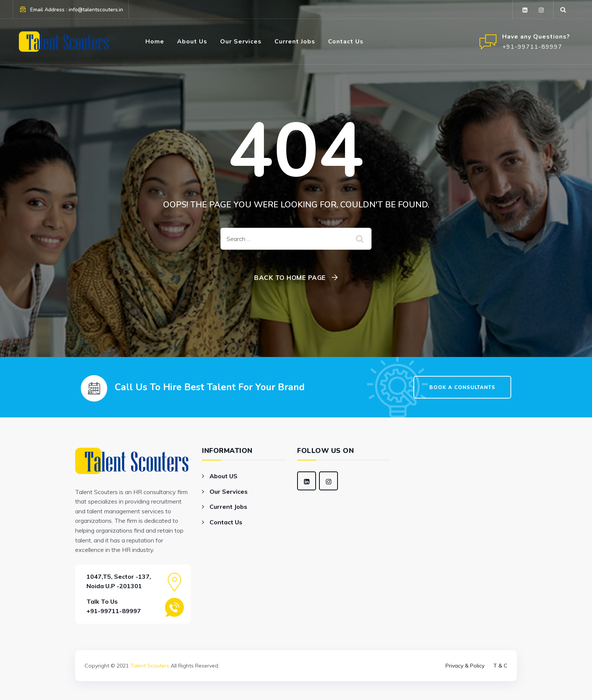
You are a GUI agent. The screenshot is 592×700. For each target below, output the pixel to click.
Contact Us (346, 42)
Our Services (241, 42)
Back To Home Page (290, 277)
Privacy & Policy (465, 666)
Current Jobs (295, 42)
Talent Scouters (150, 666)
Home (155, 42)
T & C (500, 666)
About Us (192, 42)
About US (224, 476)
